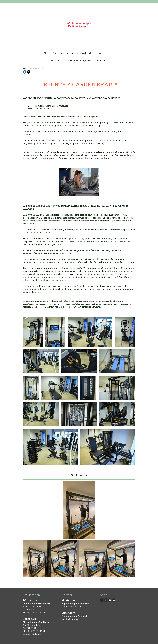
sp (107, 53)
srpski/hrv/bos (85, 53)
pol (100, 53)
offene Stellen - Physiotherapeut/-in (72, 60)
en (113, 53)
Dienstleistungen (63, 53)
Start (46, 53)
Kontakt (102, 60)
